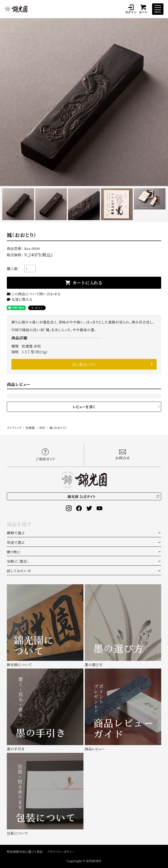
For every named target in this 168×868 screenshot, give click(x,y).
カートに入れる (87, 282)
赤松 (42, 428)
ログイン (131, 9)
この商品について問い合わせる (34, 294)
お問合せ (123, 455)
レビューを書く (84, 407)
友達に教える (20, 299)
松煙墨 (30, 428)
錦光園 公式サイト (82, 496)
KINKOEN (94, 861)
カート (143, 9)
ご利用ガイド (45, 455)
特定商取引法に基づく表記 (25, 852)
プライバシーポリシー (61, 852)
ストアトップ (14, 428)
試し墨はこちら (84, 364)
